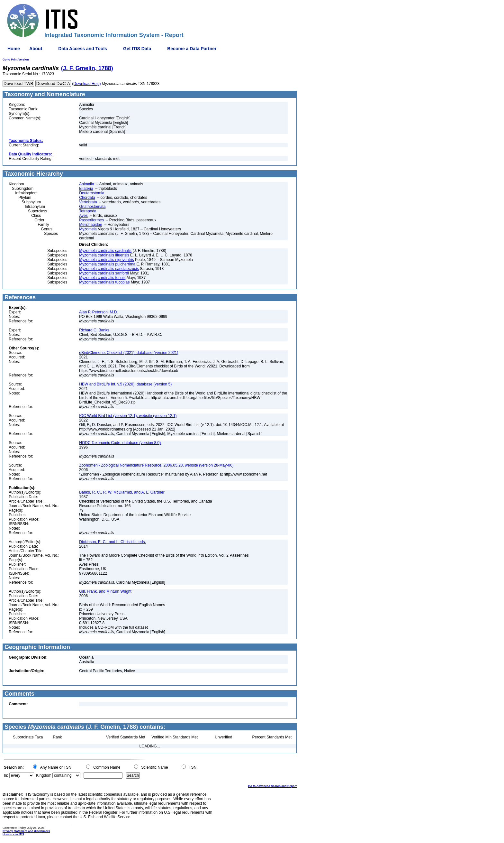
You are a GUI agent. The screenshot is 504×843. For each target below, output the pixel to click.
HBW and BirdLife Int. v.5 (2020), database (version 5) (125, 384)
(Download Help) (86, 84)
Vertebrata (88, 202)
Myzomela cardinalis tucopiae (104, 282)
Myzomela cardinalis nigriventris (106, 260)
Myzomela (88, 229)
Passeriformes (91, 220)
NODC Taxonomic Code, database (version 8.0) (120, 443)
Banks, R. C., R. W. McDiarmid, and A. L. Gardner (122, 492)
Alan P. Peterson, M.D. (99, 312)
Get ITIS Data (137, 49)
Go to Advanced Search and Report (272, 786)
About (36, 49)
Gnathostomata (92, 207)
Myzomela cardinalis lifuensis (104, 255)
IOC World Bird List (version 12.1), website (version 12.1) (128, 416)
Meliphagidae (90, 225)
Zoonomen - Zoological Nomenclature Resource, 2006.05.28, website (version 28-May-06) (156, 465)
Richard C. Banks (94, 330)
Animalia (86, 184)
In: (6, 775)
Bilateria (86, 189)
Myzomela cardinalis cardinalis (105, 251)
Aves (83, 216)
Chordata (87, 198)
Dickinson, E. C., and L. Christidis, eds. (112, 542)
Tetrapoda (88, 211)
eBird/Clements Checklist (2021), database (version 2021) (129, 353)
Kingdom (44, 775)
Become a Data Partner (192, 49)
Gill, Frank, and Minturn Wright (105, 591)
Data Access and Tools (83, 49)
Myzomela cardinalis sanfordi (104, 273)
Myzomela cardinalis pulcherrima (107, 264)
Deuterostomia (92, 193)
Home (14, 49)
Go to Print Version (16, 60)
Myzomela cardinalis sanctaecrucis (109, 269)
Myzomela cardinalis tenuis (102, 278)
